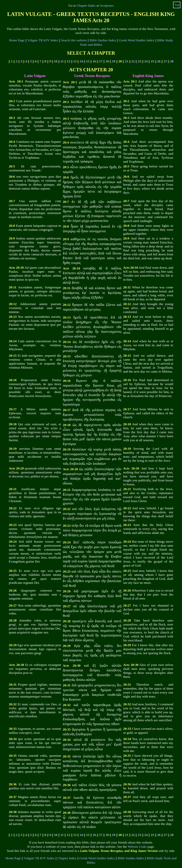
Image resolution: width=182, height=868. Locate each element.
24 (146, 61)
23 (139, 61)
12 (68, 61)
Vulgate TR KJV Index (43, 40)
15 (88, 61)
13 (75, 61)
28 (172, 61)
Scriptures (107, 5)
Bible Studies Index (103, 40)
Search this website (74, 40)
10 (56, 61)
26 (159, 61)
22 (133, 61)
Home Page (17, 40)
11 (62, 61)
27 (165, 61)
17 (101, 61)
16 (94, 61)
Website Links (137, 847)
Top (177, 5)
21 (127, 61)
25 (152, 61)
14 (81, 61)
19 (114, 61)
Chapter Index (86, 5)
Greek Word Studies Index (137, 40)
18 (107, 61)
